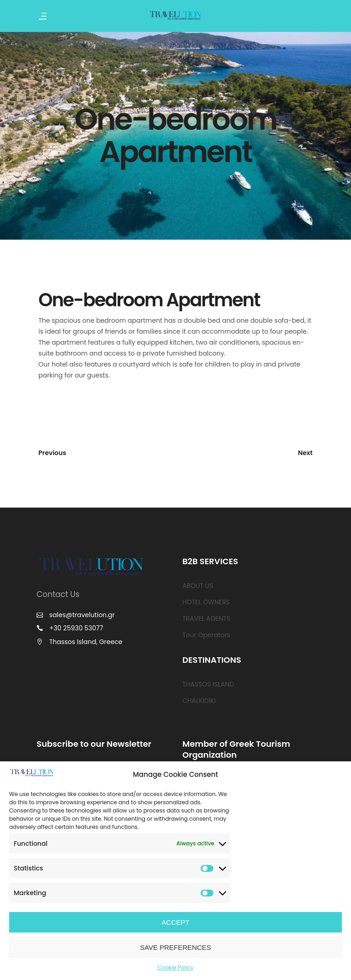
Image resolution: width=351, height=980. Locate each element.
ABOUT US (198, 586)
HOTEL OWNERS (206, 602)
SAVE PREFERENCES (175, 947)
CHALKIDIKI (199, 701)
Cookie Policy (176, 967)
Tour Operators (206, 635)
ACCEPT (176, 922)
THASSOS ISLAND (208, 684)
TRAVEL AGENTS (206, 618)
